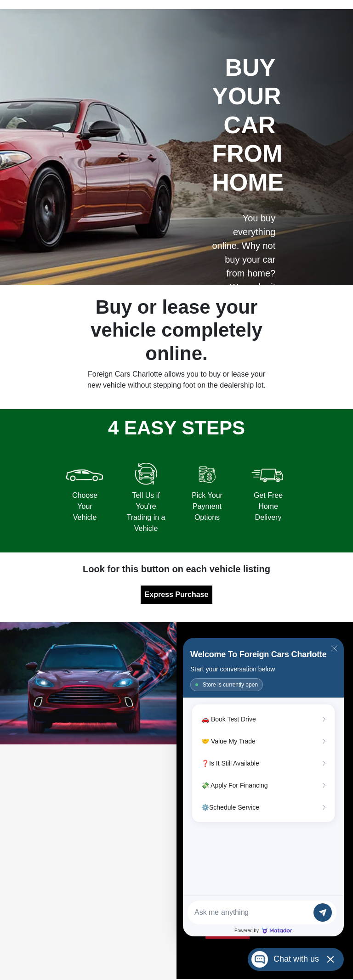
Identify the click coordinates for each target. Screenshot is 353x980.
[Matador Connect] (263, 787)
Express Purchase (177, 594)
